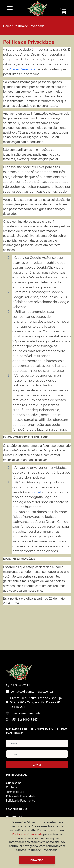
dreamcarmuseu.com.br (26, 713)
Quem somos (14, 783)
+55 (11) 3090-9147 (24, 719)
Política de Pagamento (20, 800)
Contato (11, 787)
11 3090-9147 (21, 685)
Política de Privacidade (29, 26)
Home (7, 26)
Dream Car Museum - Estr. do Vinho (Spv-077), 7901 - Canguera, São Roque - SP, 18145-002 (37, 702)
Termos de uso (15, 792)
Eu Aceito (37, 860)
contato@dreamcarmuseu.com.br (32, 691)
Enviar (37, 764)
